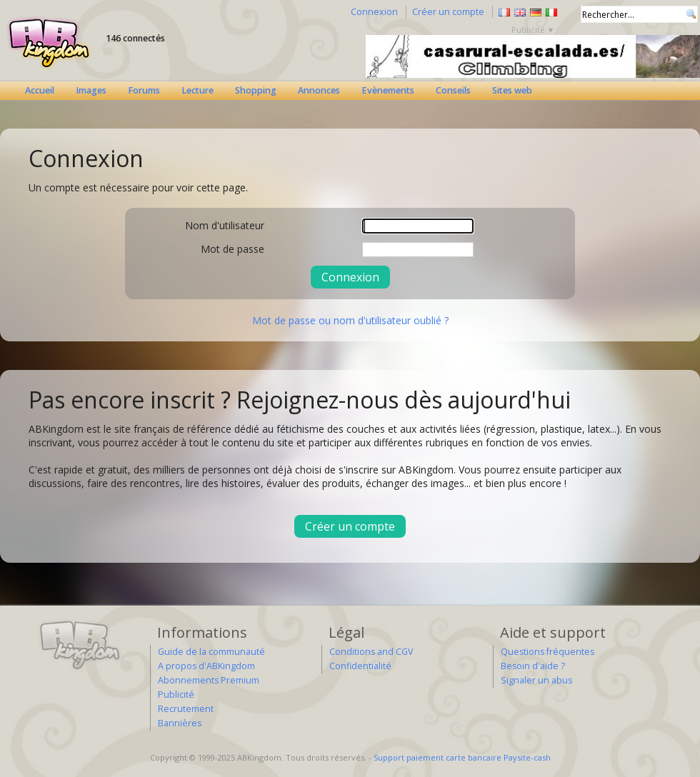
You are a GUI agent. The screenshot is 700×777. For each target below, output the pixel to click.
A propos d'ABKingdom (206, 666)
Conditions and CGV (371, 652)
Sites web (512, 90)
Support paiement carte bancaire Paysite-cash (462, 757)
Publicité (176, 695)
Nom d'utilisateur (225, 225)
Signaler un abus (536, 680)
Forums (144, 90)
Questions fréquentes (547, 652)
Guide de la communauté (211, 652)
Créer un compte (448, 12)
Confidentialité (360, 666)
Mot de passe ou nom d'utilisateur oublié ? (350, 320)
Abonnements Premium (209, 680)
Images (91, 90)
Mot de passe (232, 249)
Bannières (180, 723)
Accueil (40, 90)
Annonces (319, 90)
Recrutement (186, 709)
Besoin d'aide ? (533, 666)
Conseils (453, 90)
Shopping (256, 90)
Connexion (374, 12)
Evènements (388, 90)
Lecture (197, 90)
